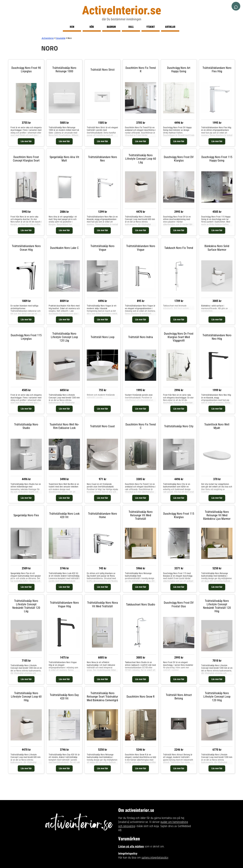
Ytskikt (151, 27)
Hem (72, 27)
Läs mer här (26, 141)
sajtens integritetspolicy (155, 858)
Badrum (111, 27)
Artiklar (170, 27)
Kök (92, 27)
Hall (131, 27)
